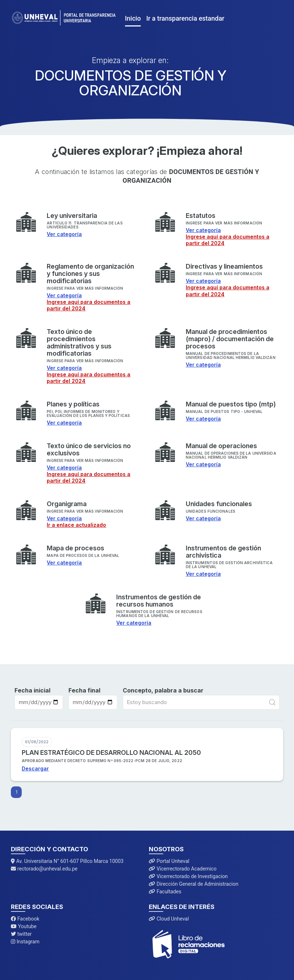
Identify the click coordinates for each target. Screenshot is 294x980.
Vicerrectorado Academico (183, 869)
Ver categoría (64, 234)
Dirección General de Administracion (194, 884)
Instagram (25, 942)
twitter (21, 934)
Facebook (25, 919)
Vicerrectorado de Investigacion (188, 876)
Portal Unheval (169, 861)
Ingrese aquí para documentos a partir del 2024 (228, 240)
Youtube (24, 926)
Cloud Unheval (169, 919)
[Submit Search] (272, 702)
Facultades (165, 892)
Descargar (35, 768)
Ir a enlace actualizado (76, 525)
